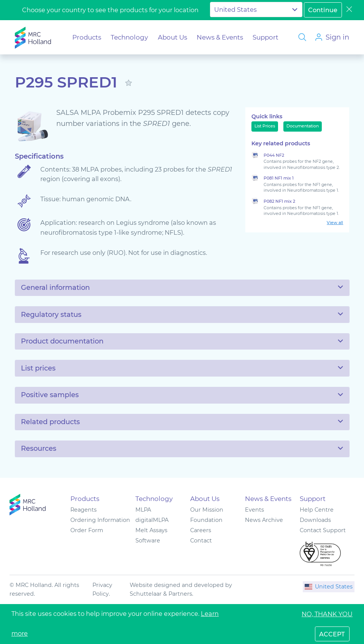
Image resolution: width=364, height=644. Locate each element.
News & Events (220, 37)
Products (87, 37)
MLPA (143, 510)
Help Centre (317, 510)
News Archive (264, 520)
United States (328, 587)
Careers (201, 530)
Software (148, 541)
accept (332, 634)
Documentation (303, 126)
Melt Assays (151, 530)
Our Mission (207, 510)
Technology (129, 37)
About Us (172, 37)
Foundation (206, 520)
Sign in (337, 37)
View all (335, 223)
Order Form (87, 530)
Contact (201, 541)
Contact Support (323, 530)
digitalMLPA (152, 520)
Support (265, 37)
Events (254, 510)
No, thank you (327, 614)
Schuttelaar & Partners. (161, 594)
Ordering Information (100, 520)
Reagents (83, 510)
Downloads (315, 520)
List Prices (265, 126)
